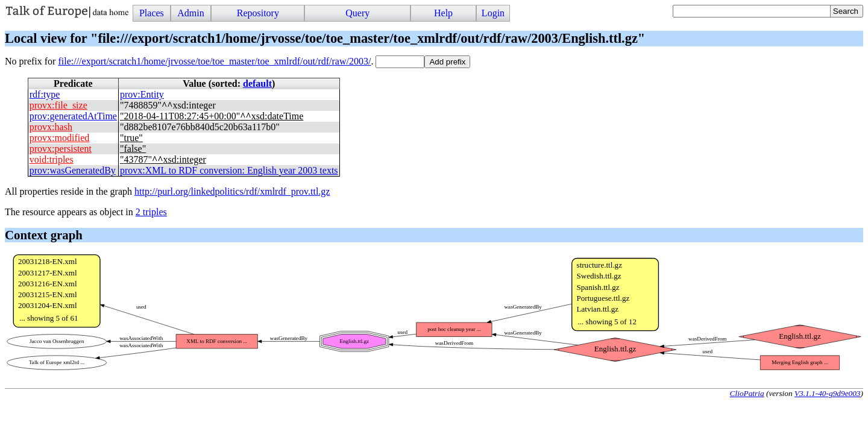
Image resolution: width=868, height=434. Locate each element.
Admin (190, 13)
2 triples (151, 212)
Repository (258, 13)
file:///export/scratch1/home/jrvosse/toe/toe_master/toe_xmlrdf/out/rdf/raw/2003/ (214, 61)
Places (152, 13)
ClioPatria (747, 393)
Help (443, 13)
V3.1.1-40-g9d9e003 (828, 393)
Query (357, 13)
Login (493, 13)
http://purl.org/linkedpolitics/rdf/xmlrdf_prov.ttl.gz (232, 191)
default (257, 83)
